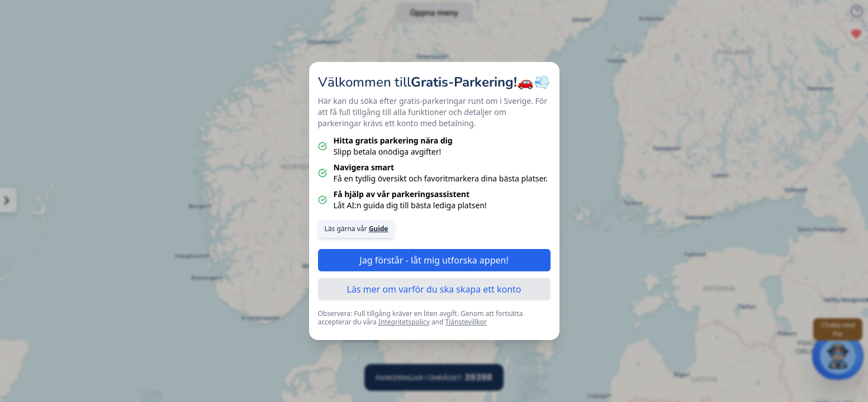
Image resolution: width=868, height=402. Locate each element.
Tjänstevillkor (466, 322)
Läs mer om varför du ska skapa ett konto (434, 289)
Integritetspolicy (404, 322)
